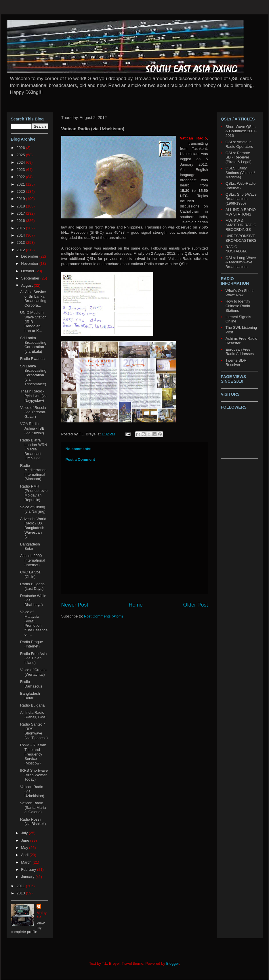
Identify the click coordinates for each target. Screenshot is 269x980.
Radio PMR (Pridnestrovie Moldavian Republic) (34, 493)
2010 (21, 893)
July (25, 833)
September (31, 278)
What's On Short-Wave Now (240, 293)
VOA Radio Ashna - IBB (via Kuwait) (32, 428)
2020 (21, 191)
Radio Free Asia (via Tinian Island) (34, 658)
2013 (21, 242)
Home (136, 605)
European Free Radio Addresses (240, 352)
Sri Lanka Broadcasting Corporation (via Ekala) (33, 345)
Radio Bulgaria (32, 705)
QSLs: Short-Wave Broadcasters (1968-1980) (241, 199)
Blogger (173, 963)
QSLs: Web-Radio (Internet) (241, 186)
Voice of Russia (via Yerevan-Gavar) (33, 412)
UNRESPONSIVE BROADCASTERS (241, 238)
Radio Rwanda (32, 359)
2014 (21, 235)
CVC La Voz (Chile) (30, 574)
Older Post (196, 605)
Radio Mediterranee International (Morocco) (33, 472)
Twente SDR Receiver (236, 363)
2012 (21, 250)
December (30, 256)
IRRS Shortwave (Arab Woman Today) (34, 775)
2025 (21, 155)
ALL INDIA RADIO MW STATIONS (241, 212)
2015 (21, 228)
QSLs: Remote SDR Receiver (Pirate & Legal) (239, 157)
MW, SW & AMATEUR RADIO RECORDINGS (241, 225)
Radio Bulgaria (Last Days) (32, 586)
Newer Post (75, 605)
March (27, 862)
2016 (21, 221)
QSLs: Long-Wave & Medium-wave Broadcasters (241, 262)
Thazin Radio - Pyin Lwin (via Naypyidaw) (34, 396)
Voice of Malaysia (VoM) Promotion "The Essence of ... (34, 623)
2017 (21, 213)
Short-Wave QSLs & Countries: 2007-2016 (241, 131)
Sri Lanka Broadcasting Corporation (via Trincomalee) (33, 375)
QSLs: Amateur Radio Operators (239, 144)
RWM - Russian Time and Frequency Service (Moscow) (33, 754)
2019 (21, 199)
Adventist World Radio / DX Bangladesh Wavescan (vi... (33, 528)
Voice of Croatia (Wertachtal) (33, 672)
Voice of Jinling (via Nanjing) (33, 509)
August (27, 285)
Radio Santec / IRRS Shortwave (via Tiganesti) (34, 731)
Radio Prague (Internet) (32, 644)
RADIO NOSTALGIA (236, 249)
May (25, 848)
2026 (21, 148)
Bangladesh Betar (30, 546)
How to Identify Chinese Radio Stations (238, 306)
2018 (21, 206)
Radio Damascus (31, 684)
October (28, 271)
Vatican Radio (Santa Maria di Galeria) (33, 807)
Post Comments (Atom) (103, 616)
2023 (21, 170)
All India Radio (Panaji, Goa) (33, 715)
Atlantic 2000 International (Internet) (33, 560)
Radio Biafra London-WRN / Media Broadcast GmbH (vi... (34, 449)
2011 (21, 886)
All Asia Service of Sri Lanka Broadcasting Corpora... (33, 299)
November (30, 264)
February (29, 869)
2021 (21, 184)
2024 (21, 162)
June (26, 840)
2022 (21, 177)
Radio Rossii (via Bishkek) (33, 822)
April (25, 855)
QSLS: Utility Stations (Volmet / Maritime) (240, 173)
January (28, 877)
